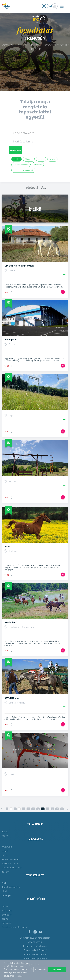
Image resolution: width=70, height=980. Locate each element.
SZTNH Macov (12, 698)
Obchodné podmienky (35, 954)
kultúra (5, 851)
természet (38, 165)
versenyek (7, 895)
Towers (5, 872)
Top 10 (5, 832)
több (7, 292)
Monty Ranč (11, 622)
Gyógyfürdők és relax (12, 868)
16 (48, 809)
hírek (4, 883)
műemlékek (8, 847)
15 (43, 809)
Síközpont (29, 159)
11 (24, 809)
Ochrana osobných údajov (35, 959)
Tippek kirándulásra (11, 887)
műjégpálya (11, 340)
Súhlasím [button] (57, 970)
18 (57, 809)
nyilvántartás (44, 6)
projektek (6, 923)
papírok (5, 919)
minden (16, 159)
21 (62, 809)
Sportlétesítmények (21, 165)
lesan (7, 546)
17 (52, 809)
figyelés (52, 159)
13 (33, 809)
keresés (16, 150)
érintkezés (7, 915)
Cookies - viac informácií (35, 950)
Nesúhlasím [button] (40, 970)
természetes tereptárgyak (23, 170)
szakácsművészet (10, 859)
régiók (5, 836)
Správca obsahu (35, 942)
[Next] (68, 809)
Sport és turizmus (10, 864)
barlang (41, 159)
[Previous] (2, 809)
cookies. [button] (19, 976)
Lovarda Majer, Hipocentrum (19, 266)
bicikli (5, 891)
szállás (5, 855)
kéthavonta (7, 911)
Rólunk (5, 907)
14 (38, 809)
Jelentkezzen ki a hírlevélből (15, 927)
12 (28, 809)
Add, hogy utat (63, 292)
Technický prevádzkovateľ (35, 946)
